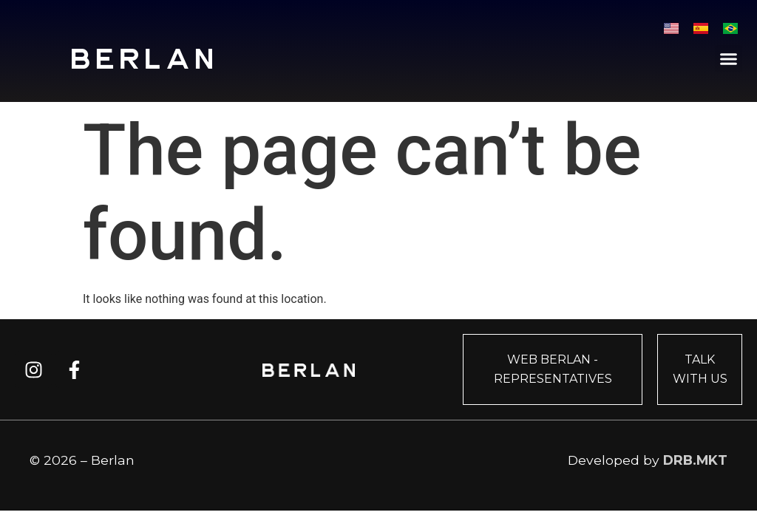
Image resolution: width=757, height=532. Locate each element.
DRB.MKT (695, 460)
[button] (729, 59)
